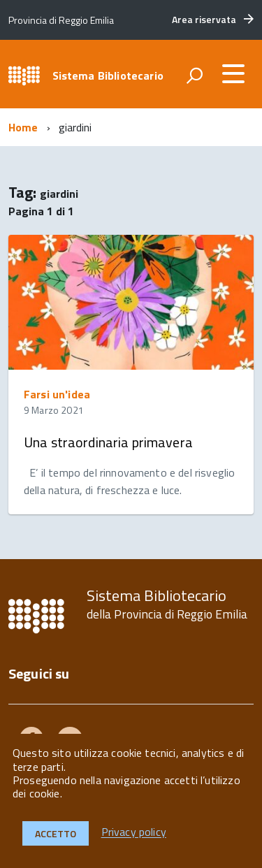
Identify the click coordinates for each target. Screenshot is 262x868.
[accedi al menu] (233, 73)
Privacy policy (134, 832)
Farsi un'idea (57, 394)
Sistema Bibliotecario (108, 75)
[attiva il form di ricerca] (194, 75)
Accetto (56, 833)
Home (23, 127)
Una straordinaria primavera (108, 442)
